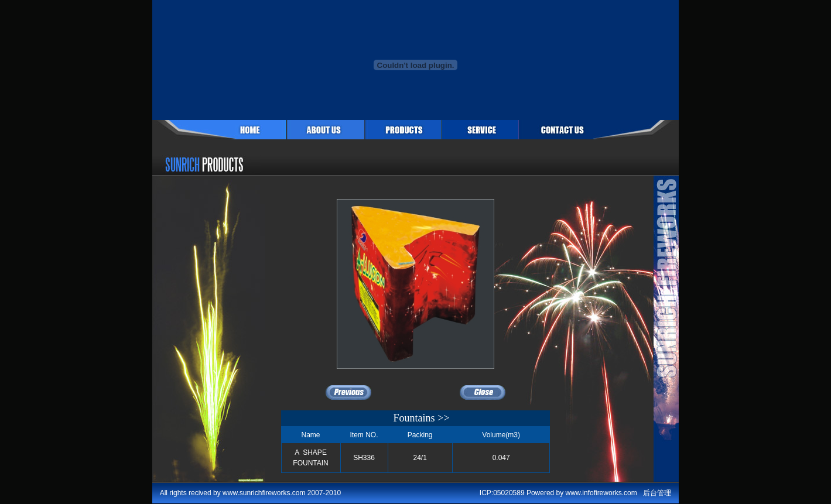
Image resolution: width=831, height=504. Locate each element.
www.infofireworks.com (601, 493)
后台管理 (657, 493)
